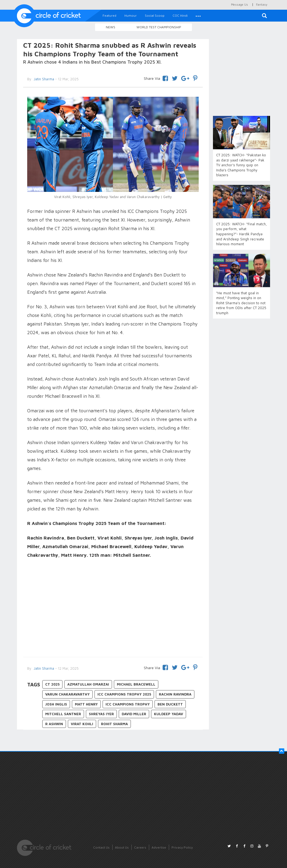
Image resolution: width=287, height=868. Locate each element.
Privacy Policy (182, 847)
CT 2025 (52, 684)
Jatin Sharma (43, 668)
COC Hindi (180, 15)
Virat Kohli (82, 724)
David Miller (134, 714)
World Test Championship (159, 27)
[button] (198, 16)
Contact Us (101, 847)
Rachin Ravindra (175, 694)
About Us (122, 847)
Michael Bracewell (136, 684)
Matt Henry (86, 704)
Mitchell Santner (63, 714)
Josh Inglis (56, 704)
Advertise (159, 847)
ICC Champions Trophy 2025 (124, 694)
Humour (131, 15)
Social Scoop (155, 15)
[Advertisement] (113, 608)
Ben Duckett (170, 704)
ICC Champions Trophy (128, 704)
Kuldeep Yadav (169, 714)
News (111, 27)
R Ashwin (54, 724)
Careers (140, 847)
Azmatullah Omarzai (88, 684)
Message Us (239, 4)
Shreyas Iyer (101, 714)
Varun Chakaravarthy (67, 694)
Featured (109, 15)
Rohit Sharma (114, 724)
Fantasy (262, 4)
